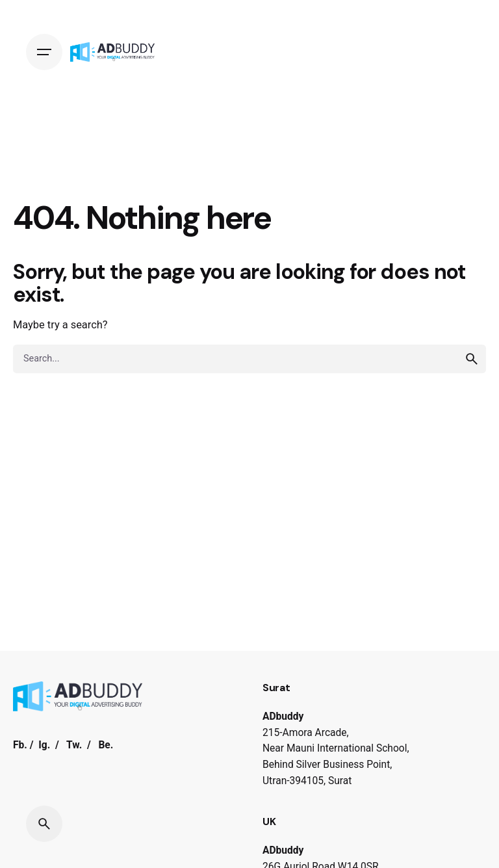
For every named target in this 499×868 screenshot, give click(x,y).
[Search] (44, 824)
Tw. (74, 745)
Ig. (44, 745)
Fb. (20, 745)
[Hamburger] (44, 52)
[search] (472, 359)
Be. (106, 745)
